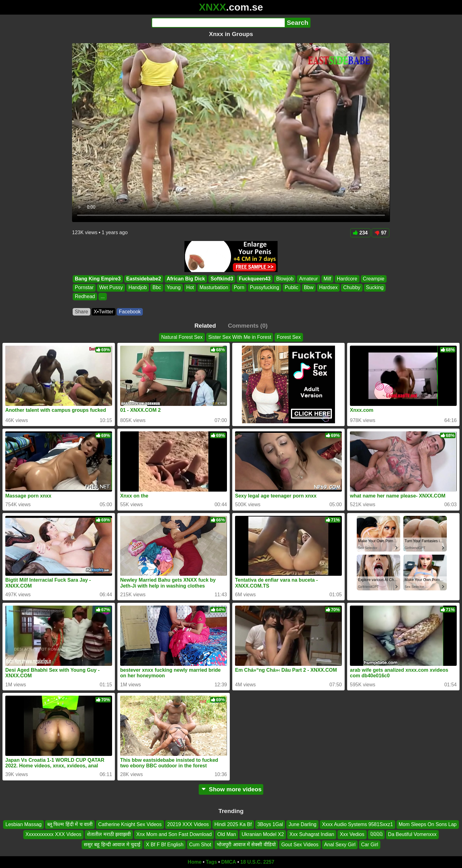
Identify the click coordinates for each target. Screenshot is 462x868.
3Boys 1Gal (270, 824)
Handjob (138, 288)
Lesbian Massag (23, 824)
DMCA (229, 862)
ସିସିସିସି (376, 834)
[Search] (218, 23)
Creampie (374, 279)
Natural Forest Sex (182, 337)
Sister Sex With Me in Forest (240, 337)
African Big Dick (186, 279)
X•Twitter (104, 312)
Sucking (375, 288)
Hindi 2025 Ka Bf (233, 824)
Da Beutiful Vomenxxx (412, 834)
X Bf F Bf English (165, 845)
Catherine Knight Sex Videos (130, 824)
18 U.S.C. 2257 (257, 862)
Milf (327, 279)
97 (380, 233)
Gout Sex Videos (300, 845)
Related (205, 326)
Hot (190, 288)
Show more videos (231, 789)
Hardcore (347, 279)
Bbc (157, 288)
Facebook (130, 312)
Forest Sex (289, 337)
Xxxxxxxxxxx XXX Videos (53, 834)
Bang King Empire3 (98, 279)
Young (174, 288)
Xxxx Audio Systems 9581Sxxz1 (358, 824)
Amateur (308, 279)
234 (360, 233)
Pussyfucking (265, 288)
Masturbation (214, 288)
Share (82, 312)
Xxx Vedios (352, 834)
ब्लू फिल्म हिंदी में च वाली (70, 824)
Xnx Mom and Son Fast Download (174, 834)
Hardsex (328, 288)
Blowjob (285, 279)
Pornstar (84, 288)
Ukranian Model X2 (263, 834)
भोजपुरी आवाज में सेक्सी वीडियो (246, 845)
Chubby (352, 288)
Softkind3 (222, 279)
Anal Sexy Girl (340, 845)
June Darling (302, 824)
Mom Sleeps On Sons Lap (428, 824)
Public (292, 288)
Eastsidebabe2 (144, 279)
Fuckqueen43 (255, 279)
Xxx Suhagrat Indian (312, 834)
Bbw (309, 288)
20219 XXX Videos (188, 824)
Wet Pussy (111, 288)
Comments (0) (248, 326)
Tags (211, 862)
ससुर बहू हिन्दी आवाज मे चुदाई (112, 845)
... (103, 296)
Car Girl (370, 845)
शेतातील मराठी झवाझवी (109, 834)
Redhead (85, 296)
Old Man (227, 834)
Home (195, 862)
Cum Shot (200, 845)
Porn (239, 288)
